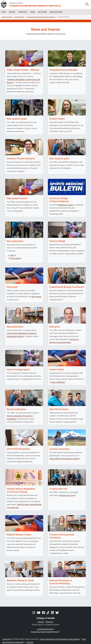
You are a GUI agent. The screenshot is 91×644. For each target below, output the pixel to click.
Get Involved (42, 12)
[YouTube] (39, 613)
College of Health (16, 3)
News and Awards (56, 12)
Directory (50, 622)
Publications (23, 12)
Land (45, 629)
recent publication (58, 382)
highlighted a (66, 205)
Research (12, 12)
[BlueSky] (57, 613)
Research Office (19, 17)
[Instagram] (34, 613)
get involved (36, 296)
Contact (41, 622)
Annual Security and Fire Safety (45, 632)
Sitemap (30, 642)
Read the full (68, 495)
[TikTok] (48, 613)
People (32, 12)
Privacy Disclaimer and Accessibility (60, 639)
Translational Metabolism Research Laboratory (35, 6)
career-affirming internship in (65, 459)
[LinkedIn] (52, 613)
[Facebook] (43, 613)
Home (4, 12)
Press (16, 258)
